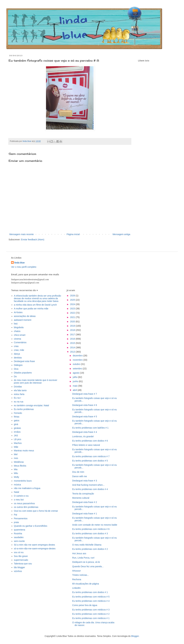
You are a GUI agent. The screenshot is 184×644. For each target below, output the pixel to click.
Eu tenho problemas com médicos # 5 (91, 597)
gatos (17, 420)
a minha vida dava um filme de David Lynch (35, 305)
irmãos (17, 432)
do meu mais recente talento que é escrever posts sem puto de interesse (36, 381)
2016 (73, 339)
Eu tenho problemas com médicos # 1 (91, 618)
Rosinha (18, 534)
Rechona (77, 579)
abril (75, 390)
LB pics (18, 439)
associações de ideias (25, 316)
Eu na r (18, 398)
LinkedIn (76, 588)
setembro (78, 369)
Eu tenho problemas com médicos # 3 (91, 610)
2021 (73, 317)
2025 (73, 300)
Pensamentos (21, 518)
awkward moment (23, 320)
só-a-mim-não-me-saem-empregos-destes (35, 549)
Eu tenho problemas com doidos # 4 (90, 489)
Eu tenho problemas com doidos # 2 (90, 549)
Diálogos (18, 365)
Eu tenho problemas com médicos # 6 (91, 529)
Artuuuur (76, 571)
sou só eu (19, 552)
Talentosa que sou (23, 564)
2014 (73, 347)
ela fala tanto (20, 390)
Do (15, 376)
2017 (73, 335)
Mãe (16, 447)
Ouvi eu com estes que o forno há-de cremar (36, 511)
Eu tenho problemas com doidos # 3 (90, 534)
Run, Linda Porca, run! (83, 558)
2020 (73, 322)
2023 (73, 309)
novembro (78, 360)
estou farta (19, 394)
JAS (16, 436)
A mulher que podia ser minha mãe (31, 309)
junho (76, 381)
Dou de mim (78, 472)
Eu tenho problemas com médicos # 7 (91, 456)
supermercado (21, 560)
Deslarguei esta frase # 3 (85, 481)
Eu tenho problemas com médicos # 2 (91, 614)
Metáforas (19, 462)
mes (16, 458)
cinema (18, 339)
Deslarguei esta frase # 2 (85, 502)
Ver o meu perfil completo (24, 267)
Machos (18, 443)
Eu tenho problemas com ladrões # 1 (90, 428)
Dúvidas (18, 387)
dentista (18, 358)
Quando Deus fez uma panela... (88, 566)
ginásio (17, 428)
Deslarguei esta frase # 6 (85, 405)
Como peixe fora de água (85, 605)
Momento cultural (81, 498)
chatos (17, 331)
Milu (16, 473)
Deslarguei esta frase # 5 (85, 417)
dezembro (78, 356)
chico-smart (20, 335)
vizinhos (18, 571)
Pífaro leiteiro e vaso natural (86, 445)
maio (76, 386)
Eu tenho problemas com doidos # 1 (90, 592)
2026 (73, 296)
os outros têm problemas (26, 507)
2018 (73, 330)
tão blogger (20, 567)
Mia (16, 469)
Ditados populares (23, 373)
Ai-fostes (18, 312)
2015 (73, 343)
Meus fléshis (20, 466)
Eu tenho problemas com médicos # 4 (91, 601)
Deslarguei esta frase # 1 (85, 514)
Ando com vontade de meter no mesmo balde (95, 525)
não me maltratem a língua (27, 488)
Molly (17, 477)
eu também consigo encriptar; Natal (31, 405)
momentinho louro (23, 481)
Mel (16, 454)
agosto (76, 373)
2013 (73, 352)
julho (75, 377)
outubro (77, 364)
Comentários (20, 342)
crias (16, 346)
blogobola (19, 327)
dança (17, 354)
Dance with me (80, 476)
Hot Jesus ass (79, 553)
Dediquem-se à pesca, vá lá (86, 562)
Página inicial (73, 234)
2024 (73, 304)
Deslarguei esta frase (24, 361)
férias (17, 417)
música (17, 485)
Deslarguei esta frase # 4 (85, 432)
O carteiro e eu (21, 496)
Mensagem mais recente (21, 234)
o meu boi (19, 500)
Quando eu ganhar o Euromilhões (31, 526)
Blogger (135, 636)
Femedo (18, 413)
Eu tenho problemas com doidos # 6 (90, 441)
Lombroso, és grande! (83, 436)
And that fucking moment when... (88, 485)
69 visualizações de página (85, 584)
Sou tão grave (21, 556)
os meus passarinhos (24, 503)
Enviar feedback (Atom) (33, 240)
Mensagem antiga (121, 234)
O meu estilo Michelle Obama (87, 545)
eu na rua (19, 402)
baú (16, 324)
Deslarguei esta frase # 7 (85, 394)
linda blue (19, 263)
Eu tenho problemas (24, 409)
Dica (16, 369)
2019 (73, 326)
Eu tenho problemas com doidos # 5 (90, 461)
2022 (73, 313)
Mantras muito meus (24, 451)
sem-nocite (19, 541)
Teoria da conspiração (83, 494)
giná (16, 424)
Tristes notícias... (80, 575)
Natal (17, 492)
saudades (19, 537)
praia (16, 522)
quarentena (20, 530)
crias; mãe (19, 350)
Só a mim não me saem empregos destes (34, 545)
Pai (16, 515)
